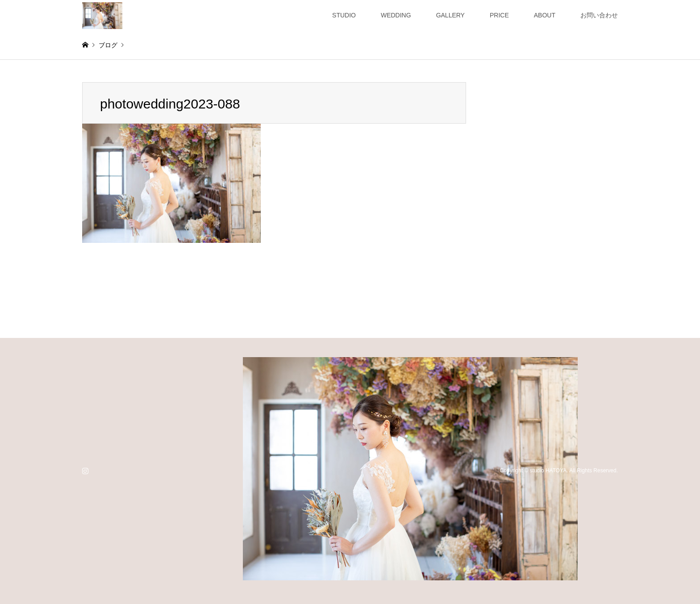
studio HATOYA (548, 471)
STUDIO (344, 15)
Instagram (85, 471)
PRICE (499, 15)
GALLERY (450, 15)
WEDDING (396, 15)
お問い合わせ (599, 15)
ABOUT (545, 15)
